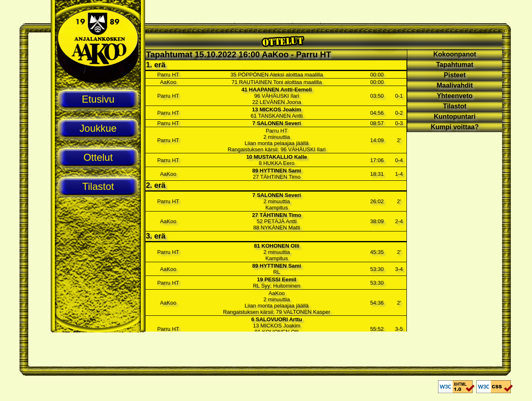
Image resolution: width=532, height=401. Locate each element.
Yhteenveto (455, 96)
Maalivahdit (454, 85)
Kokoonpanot (454, 54)
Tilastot (455, 106)
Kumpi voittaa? (455, 127)
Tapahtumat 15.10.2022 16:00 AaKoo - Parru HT (239, 54)
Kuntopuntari (455, 117)
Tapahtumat (454, 65)
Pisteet (455, 75)
